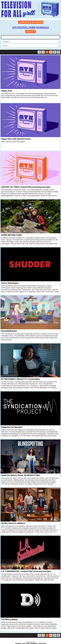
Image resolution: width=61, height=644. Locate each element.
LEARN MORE (24, 22)
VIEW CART (30, 32)
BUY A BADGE (37, 22)
